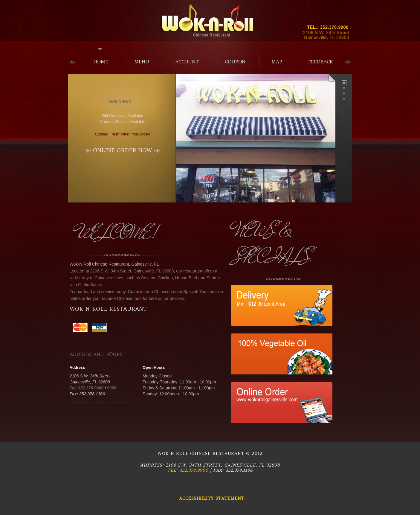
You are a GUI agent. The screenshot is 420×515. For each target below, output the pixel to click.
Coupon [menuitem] (235, 62)
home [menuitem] (101, 62)
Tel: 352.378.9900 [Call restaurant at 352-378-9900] (188, 470)
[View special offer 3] (282, 386)
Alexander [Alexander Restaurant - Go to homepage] (210, 20)
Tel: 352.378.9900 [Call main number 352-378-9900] (87, 388)
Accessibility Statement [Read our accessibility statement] (212, 498)
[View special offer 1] (283, 288)
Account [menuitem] (187, 62)
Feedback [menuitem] (321, 62)
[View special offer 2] (283, 337)
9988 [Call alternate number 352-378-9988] (112, 388)
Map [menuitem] (277, 62)
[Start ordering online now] (123, 150)
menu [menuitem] (142, 62)
